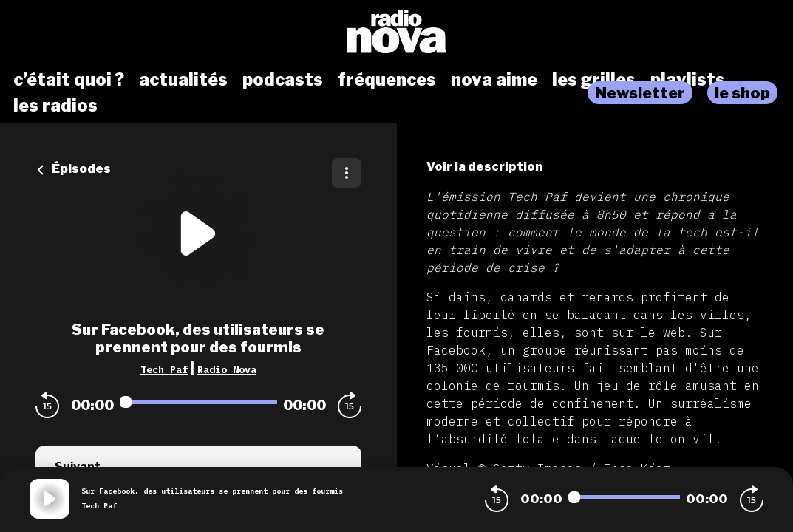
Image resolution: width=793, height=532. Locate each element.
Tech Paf (164, 369)
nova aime (494, 80)
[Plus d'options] (347, 173)
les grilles (594, 80)
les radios (55, 106)
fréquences (387, 80)
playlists (688, 80)
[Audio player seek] (198, 402)
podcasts (283, 80)
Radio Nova (227, 369)
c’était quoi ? (69, 80)
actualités (183, 80)
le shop (742, 93)
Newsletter (640, 93)
